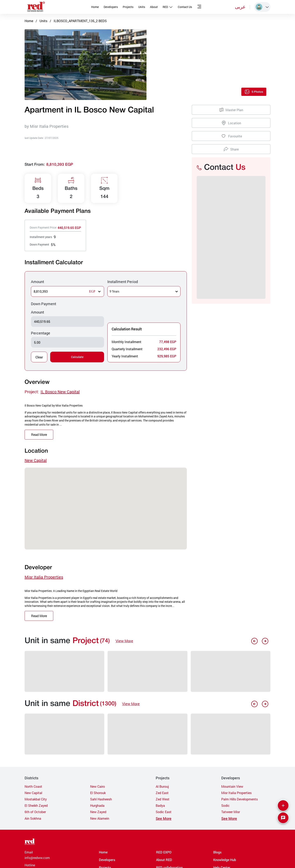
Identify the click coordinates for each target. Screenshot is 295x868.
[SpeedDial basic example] (283, 818)
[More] (283, 806)
